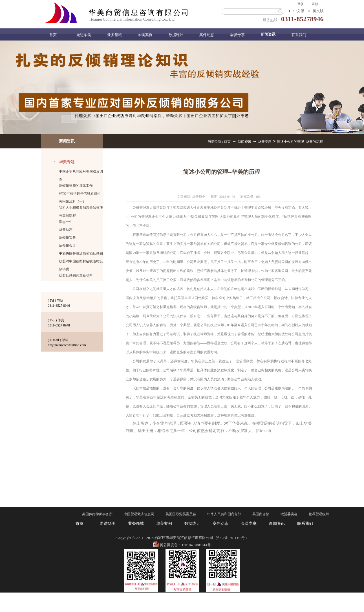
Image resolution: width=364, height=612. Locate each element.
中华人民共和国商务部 (224, 514)
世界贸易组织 (319, 514)
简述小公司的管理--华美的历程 (300, 142)
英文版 (318, 11)
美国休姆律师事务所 (97, 514)
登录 (300, 4)
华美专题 (265, 142)
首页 (53, 35)
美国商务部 (261, 514)
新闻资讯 (244, 142)
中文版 (299, 11)
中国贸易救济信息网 (139, 514)
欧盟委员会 (289, 514)
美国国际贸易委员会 (181, 514)
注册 (315, 4)
